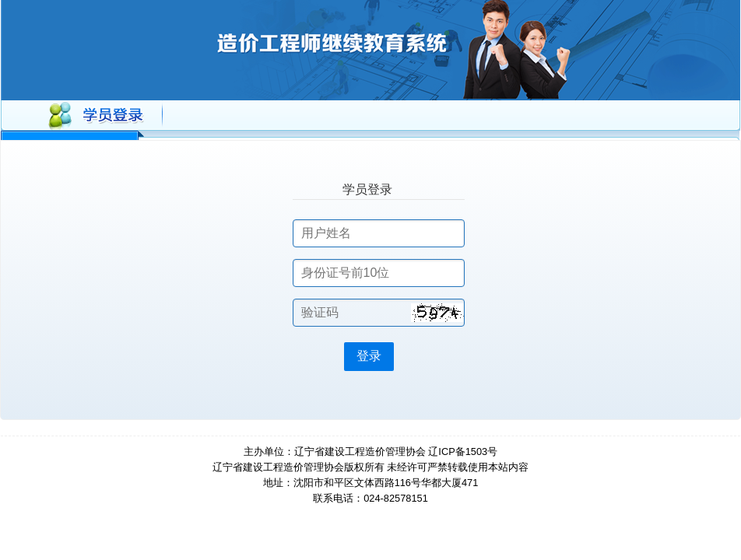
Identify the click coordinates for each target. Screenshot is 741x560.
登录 (369, 356)
